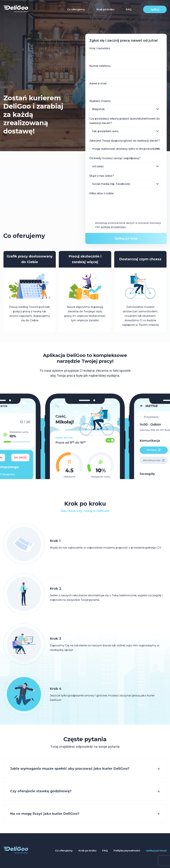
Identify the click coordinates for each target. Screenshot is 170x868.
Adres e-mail (98, 83)
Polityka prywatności (127, 851)
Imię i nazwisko (100, 48)
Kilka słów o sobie (101, 193)
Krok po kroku (105, 9)
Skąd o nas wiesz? (102, 176)
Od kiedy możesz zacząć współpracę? (115, 158)
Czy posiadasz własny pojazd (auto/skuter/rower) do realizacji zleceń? (125, 121)
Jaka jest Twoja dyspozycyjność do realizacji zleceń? (125, 141)
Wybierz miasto (100, 101)
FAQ (129, 9)
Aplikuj (155, 9)
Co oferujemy (76, 9)
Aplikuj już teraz (126, 238)
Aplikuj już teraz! (156, 851)
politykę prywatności (113, 227)
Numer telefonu (100, 66)
